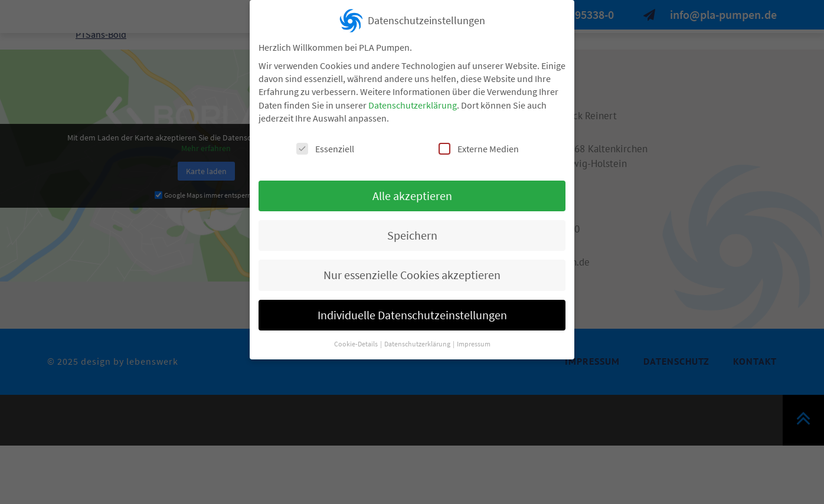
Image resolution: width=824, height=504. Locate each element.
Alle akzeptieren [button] (412, 193)
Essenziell (325, 146)
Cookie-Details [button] (357, 341)
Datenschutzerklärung (413, 102)
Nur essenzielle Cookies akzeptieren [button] (412, 272)
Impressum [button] (474, 341)
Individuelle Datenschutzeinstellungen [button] (412, 312)
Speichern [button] (412, 232)
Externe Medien (479, 146)
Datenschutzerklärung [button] (418, 341)
